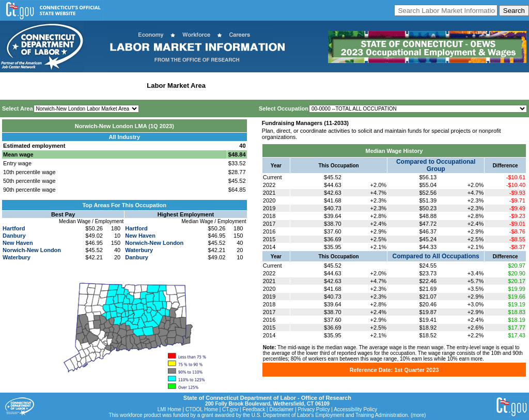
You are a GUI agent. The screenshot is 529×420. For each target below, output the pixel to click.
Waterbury (17, 257)
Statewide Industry (113, 85)
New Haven (18, 243)
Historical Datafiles (334, 85)
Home (12, 85)
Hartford (14, 228)
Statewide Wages (53, 85)
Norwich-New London (32, 250)
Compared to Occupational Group (436, 165)
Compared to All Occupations (436, 256)
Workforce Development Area (256, 85)
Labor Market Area (176, 85)
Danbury (14, 236)
